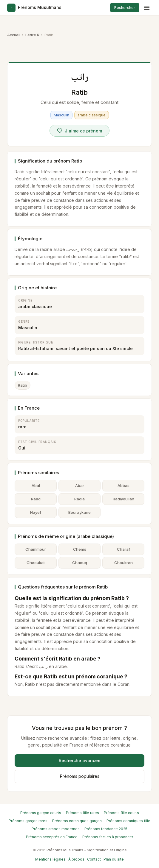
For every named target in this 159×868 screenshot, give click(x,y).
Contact (94, 859)
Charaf (124, 549)
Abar (80, 485)
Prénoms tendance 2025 (106, 829)
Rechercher (125, 8)
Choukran (124, 563)
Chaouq (80, 563)
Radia (79, 499)
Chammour (36, 549)
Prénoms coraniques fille (128, 821)
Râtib (23, 385)
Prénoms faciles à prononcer (108, 837)
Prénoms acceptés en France (52, 837)
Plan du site (114, 859)
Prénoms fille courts (121, 813)
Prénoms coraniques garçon (77, 821)
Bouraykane (79, 512)
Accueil (14, 35)
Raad (36, 499)
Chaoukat (36, 563)
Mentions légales (50, 859)
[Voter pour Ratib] (79, 131)
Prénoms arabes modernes (56, 829)
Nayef (36, 512)
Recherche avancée (80, 760)
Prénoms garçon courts (41, 813)
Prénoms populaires (80, 776)
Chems (80, 549)
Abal (36, 485)
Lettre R (32, 35)
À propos (76, 859)
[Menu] (147, 8)
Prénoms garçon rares (28, 821)
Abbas (124, 485)
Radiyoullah (124, 499)
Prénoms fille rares (82, 813)
